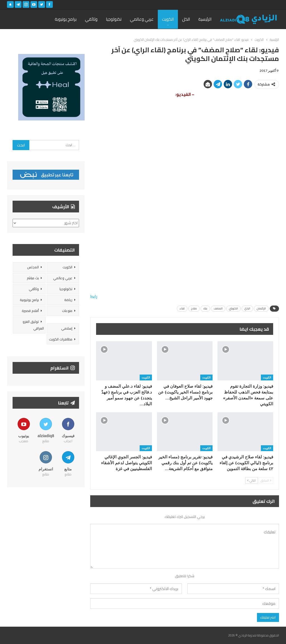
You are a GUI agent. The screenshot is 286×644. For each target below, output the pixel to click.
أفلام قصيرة (30, 311)
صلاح (194, 308)
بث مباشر (33, 278)
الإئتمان (261, 308)
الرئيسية (205, 19)
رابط (94, 296)
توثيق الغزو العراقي (33, 325)
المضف (218, 308)
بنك (205, 308)
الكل (186, 19)
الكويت (168, 19)
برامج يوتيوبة (66, 19)
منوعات (67, 311)
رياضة (68, 300)
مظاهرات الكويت (61, 339)
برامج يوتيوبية (29, 300)
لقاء (182, 308)
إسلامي (67, 328)
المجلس (33, 267)
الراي (247, 308)
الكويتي (233, 308)
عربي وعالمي (142, 19)
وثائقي (91, 19)
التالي (252, 480)
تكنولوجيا (114, 19)
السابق (266, 480)
